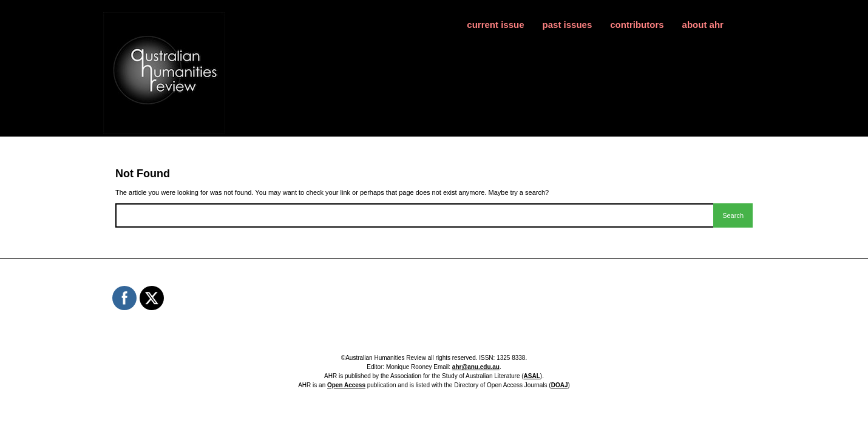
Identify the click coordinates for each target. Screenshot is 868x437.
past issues (568, 25)
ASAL (532, 376)
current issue (495, 25)
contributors (637, 25)
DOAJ (560, 385)
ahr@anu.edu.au (476, 367)
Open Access (346, 385)
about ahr (703, 25)
